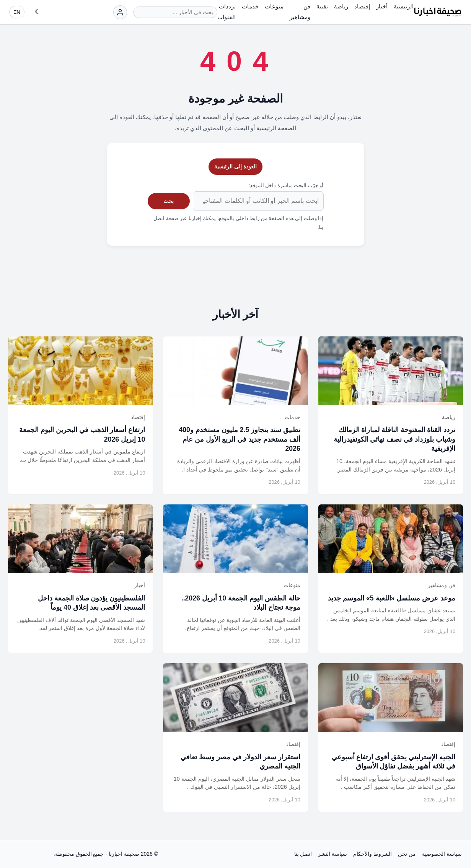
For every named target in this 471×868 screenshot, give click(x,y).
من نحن (407, 854)
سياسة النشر (332, 854)
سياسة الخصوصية (442, 854)
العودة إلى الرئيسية (235, 166)
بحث (169, 201)
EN (17, 12)
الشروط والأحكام (372, 854)
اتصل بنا (303, 854)
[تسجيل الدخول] (120, 12)
